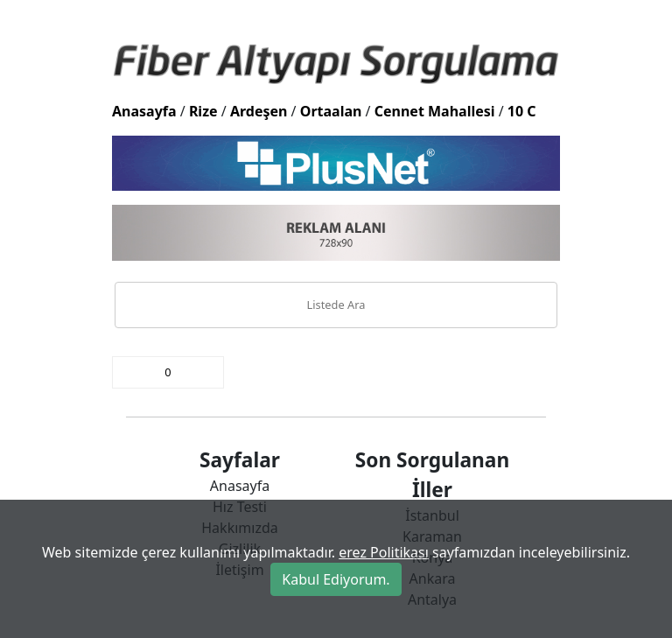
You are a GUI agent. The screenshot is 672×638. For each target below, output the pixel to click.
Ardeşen (259, 111)
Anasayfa (144, 111)
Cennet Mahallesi (435, 111)
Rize (203, 111)
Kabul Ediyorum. (336, 579)
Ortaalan (331, 111)
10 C (522, 111)
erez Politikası (384, 552)
